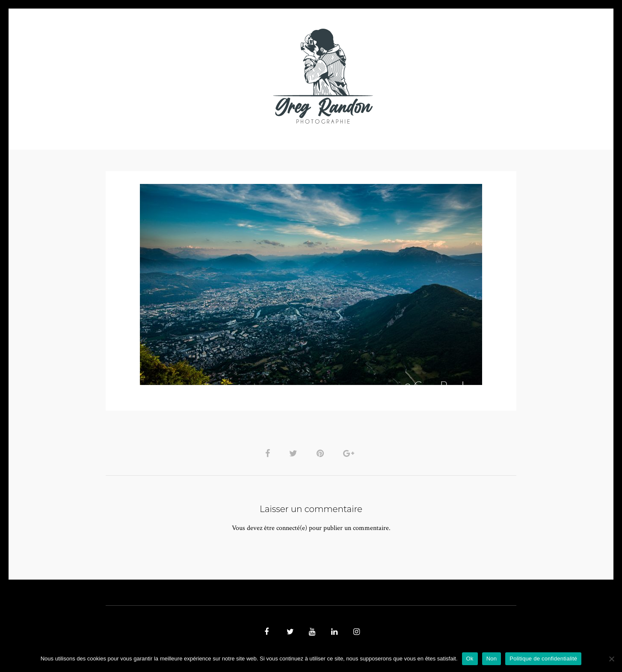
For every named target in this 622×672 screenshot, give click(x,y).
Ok (470, 659)
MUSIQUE (243, 76)
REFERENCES (459, 76)
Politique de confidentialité (543, 659)
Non (492, 659)
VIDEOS (202, 76)
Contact (410, 76)
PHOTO (160, 76)
